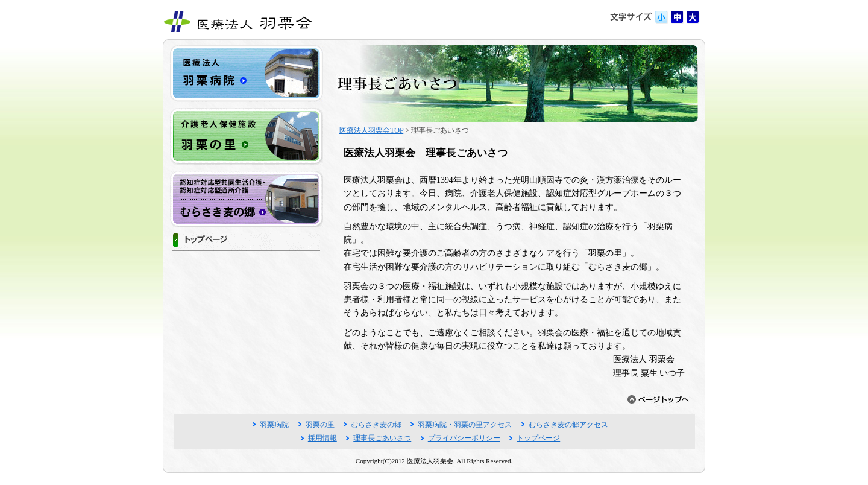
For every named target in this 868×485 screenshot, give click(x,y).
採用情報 (322, 438)
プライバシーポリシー (464, 438)
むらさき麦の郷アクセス (568, 425)
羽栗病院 (274, 425)
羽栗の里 (320, 425)
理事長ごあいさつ (382, 438)
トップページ (538, 438)
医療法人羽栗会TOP (371, 130)
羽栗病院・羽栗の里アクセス (465, 425)
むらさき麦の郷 (376, 425)
